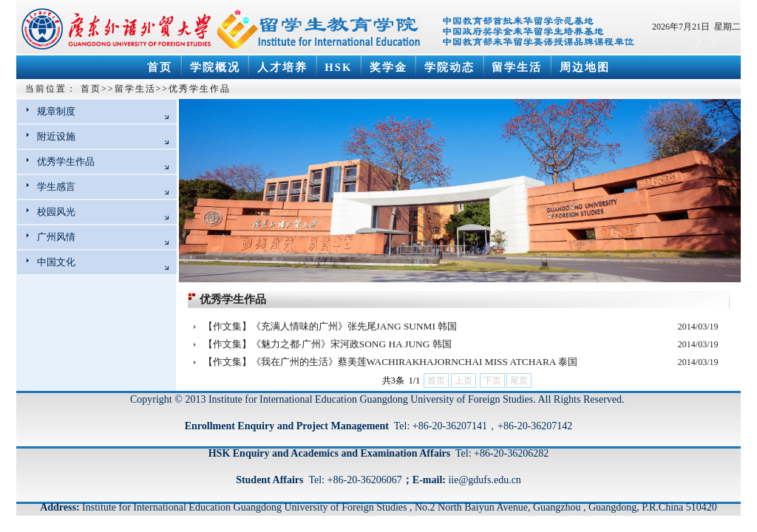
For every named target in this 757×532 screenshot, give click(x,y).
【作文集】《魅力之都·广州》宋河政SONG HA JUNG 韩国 (327, 344)
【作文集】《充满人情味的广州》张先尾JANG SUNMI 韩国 (330, 326)
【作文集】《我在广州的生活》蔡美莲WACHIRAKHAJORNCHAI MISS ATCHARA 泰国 (391, 362)
